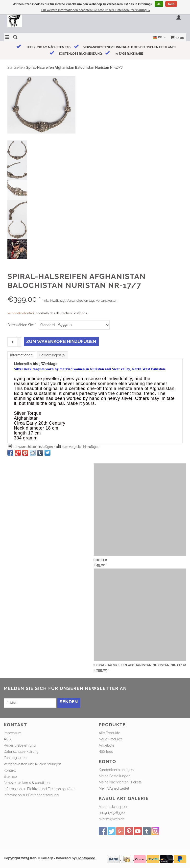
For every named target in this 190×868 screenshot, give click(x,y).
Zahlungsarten (15, 758)
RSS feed (106, 752)
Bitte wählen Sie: (22, 325)
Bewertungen (52, 355)
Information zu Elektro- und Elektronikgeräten (40, 789)
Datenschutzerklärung (21, 752)
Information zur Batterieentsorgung (31, 795)
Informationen (21, 355)
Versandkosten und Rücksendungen (32, 764)
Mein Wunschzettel (114, 788)
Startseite (15, 68)
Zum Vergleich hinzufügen (78, 446)
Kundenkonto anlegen (116, 770)
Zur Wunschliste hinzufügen (31, 446)
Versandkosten (106, 301)
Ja (159, 4)
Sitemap (10, 777)
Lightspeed (86, 858)
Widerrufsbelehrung (20, 745)
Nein (171, 4)
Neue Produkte (111, 739)
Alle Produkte (109, 733)
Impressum (13, 733)
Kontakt (10, 770)
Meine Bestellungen (115, 776)
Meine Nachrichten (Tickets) (121, 782)
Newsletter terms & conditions (27, 783)
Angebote (107, 745)
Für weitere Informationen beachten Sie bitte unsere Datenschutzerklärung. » (96, 10)
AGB (7, 739)
